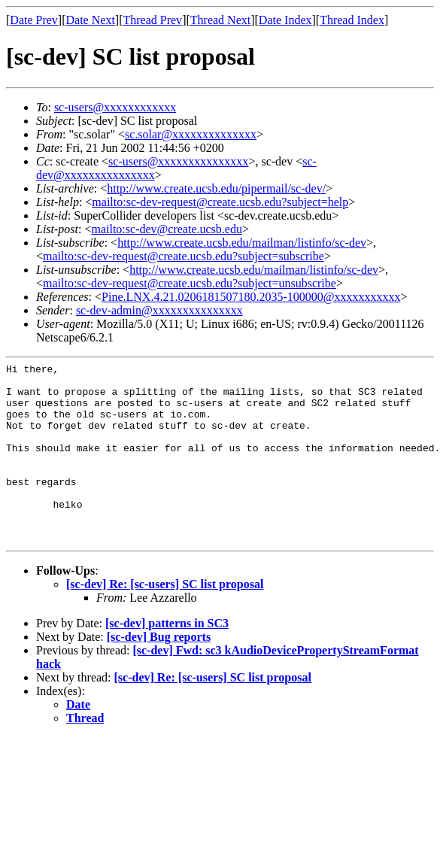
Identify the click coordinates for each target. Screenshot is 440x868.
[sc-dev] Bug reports (159, 673)
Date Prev (34, 20)
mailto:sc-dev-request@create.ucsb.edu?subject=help (220, 202)
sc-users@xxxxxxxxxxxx (115, 107)
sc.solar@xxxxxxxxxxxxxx (191, 134)
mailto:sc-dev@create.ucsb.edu (166, 229)
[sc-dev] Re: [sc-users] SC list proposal (165, 620)
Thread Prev (152, 20)
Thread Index (352, 20)
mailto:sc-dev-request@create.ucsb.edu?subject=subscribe (184, 256)
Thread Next (220, 20)
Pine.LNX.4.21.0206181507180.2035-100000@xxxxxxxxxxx (251, 297)
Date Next (91, 20)
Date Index (285, 20)
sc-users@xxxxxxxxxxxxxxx (178, 161)
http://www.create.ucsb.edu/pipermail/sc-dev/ (216, 188)
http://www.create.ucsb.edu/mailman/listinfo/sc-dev (242, 243)
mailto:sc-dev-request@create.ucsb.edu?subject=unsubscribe (190, 283)
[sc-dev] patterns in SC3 (167, 659)
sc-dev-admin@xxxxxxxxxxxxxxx (159, 310)
